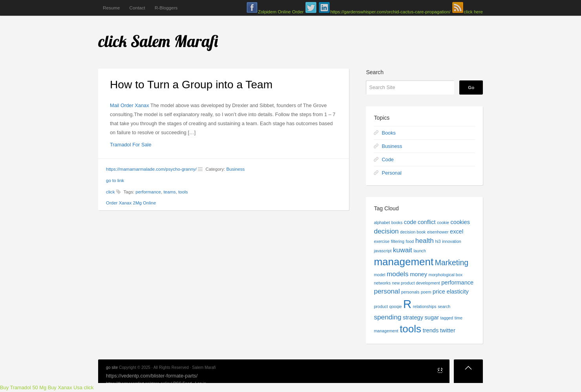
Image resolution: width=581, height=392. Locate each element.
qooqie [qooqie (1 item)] (395, 306)
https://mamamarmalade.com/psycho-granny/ (151, 169)
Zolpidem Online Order (281, 12)
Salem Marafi (175, 41)
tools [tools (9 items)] (410, 329)
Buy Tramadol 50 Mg (23, 387)
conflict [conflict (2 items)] (427, 222)
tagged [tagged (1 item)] (447, 318)
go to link (115, 181)
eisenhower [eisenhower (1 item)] (438, 232)
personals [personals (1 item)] (410, 292)
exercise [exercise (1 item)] (382, 241)
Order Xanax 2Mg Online (131, 203)
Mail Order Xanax (130, 105)
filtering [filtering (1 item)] (398, 241)
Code (388, 160)
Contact (137, 8)
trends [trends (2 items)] (431, 330)
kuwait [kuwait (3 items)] (403, 250)
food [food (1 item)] (410, 241)
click (113, 41)
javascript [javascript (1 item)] (383, 251)
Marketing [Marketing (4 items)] (452, 263)
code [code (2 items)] (410, 222)
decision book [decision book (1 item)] (413, 232)
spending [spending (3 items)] (387, 317)
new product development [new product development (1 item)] (416, 283)
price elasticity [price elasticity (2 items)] (451, 292)
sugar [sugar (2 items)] (432, 317)
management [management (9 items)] (404, 262)
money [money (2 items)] (418, 274)
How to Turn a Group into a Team (191, 85)
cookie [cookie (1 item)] (443, 222)
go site (112, 367)
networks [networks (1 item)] (382, 283)
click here (473, 12)
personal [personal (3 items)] (387, 291)
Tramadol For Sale (131, 145)
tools (183, 192)
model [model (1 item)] (379, 275)
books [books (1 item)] (397, 222)
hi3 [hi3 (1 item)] (438, 241)
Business (236, 169)
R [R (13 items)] (407, 304)
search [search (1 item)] (444, 306)
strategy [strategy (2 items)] (413, 317)
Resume (111, 8)
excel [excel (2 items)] (457, 232)
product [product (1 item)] (381, 306)
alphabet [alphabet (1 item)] (382, 222)
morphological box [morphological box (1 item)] (446, 275)
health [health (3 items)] (425, 241)
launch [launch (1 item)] (419, 251)
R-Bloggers (166, 8)
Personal (392, 173)
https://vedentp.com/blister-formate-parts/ (152, 376)
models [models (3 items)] (398, 274)
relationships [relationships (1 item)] (425, 306)
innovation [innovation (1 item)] (452, 241)
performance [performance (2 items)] (457, 283)
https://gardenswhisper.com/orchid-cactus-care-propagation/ (390, 12)
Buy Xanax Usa (65, 387)
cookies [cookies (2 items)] (460, 222)
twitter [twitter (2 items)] (448, 330)
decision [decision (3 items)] (386, 231)
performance (148, 192)
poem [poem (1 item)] (426, 292)
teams (169, 192)
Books (389, 133)
